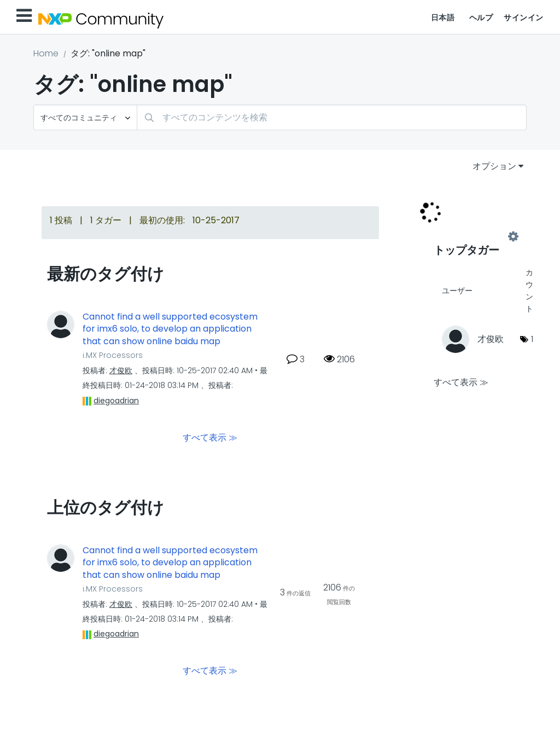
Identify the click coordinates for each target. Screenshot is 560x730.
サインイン (524, 18)
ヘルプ (481, 18)
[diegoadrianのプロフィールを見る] (116, 401)
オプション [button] (494, 166)
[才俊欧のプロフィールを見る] (121, 370)
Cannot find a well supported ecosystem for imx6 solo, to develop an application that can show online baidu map (170, 329)
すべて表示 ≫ (210, 437)
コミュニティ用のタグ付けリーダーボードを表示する (474, 236)
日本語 (443, 18)
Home (46, 53)
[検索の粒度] (85, 117)
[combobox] (332, 117)
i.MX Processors (113, 355)
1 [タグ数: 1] (532, 339)
